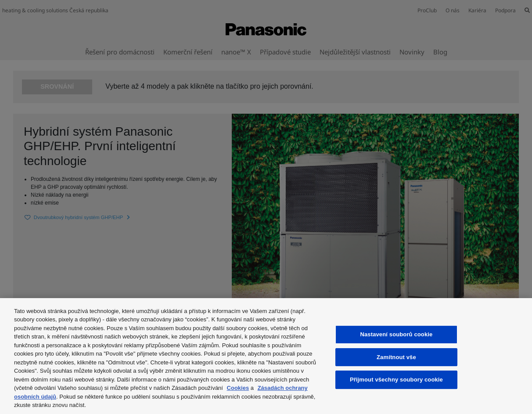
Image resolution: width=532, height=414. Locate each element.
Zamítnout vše (396, 357)
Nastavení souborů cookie (396, 334)
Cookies (238, 388)
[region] (266, 356)
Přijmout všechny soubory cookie (396, 380)
